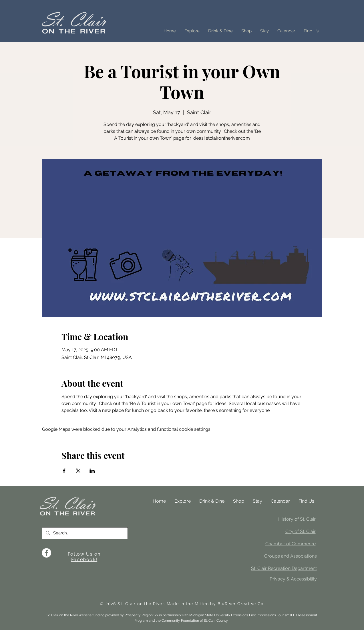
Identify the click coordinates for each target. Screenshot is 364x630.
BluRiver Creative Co (241, 604)
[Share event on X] (78, 471)
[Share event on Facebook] (64, 471)
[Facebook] (46, 553)
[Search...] (84, 533)
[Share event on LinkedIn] (92, 471)
